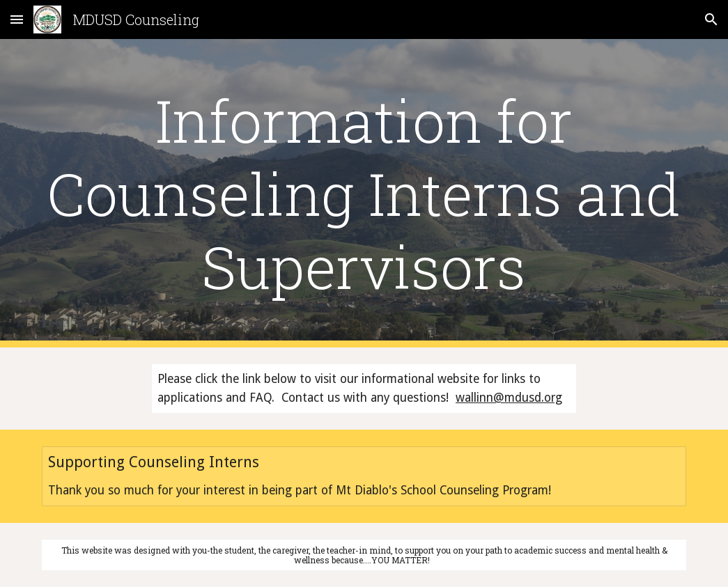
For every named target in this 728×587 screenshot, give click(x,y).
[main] (364, 193)
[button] (17, 19)
